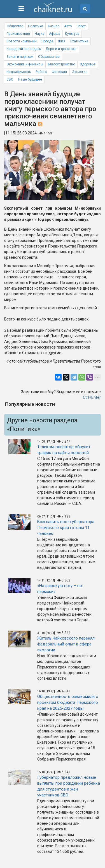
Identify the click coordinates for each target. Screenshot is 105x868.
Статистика (79, 41)
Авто (68, 26)
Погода (47, 41)
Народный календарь (24, 49)
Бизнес (54, 26)
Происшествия (18, 34)
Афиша (55, 34)
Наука (39, 34)
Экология (80, 72)
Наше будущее (30, 79)
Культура (72, 34)
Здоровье (88, 64)
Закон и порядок (20, 57)
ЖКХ (62, 41)
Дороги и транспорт (61, 49)
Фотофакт (59, 72)
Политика (36, 26)
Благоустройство (61, 64)
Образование (49, 57)
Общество (15, 26)
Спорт (81, 26)
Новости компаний (22, 41)
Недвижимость (19, 72)
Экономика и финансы (25, 64)
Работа (41, 72)
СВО (10, 79)
